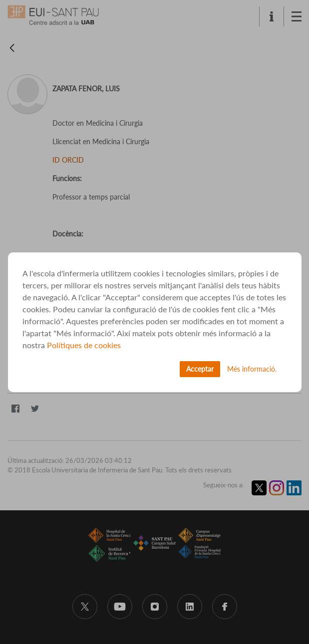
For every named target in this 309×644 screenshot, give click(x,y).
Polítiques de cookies (84, 345)
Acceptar (200, 369)
